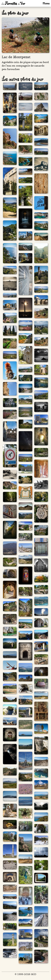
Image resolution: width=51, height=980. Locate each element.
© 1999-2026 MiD (26, 974)
